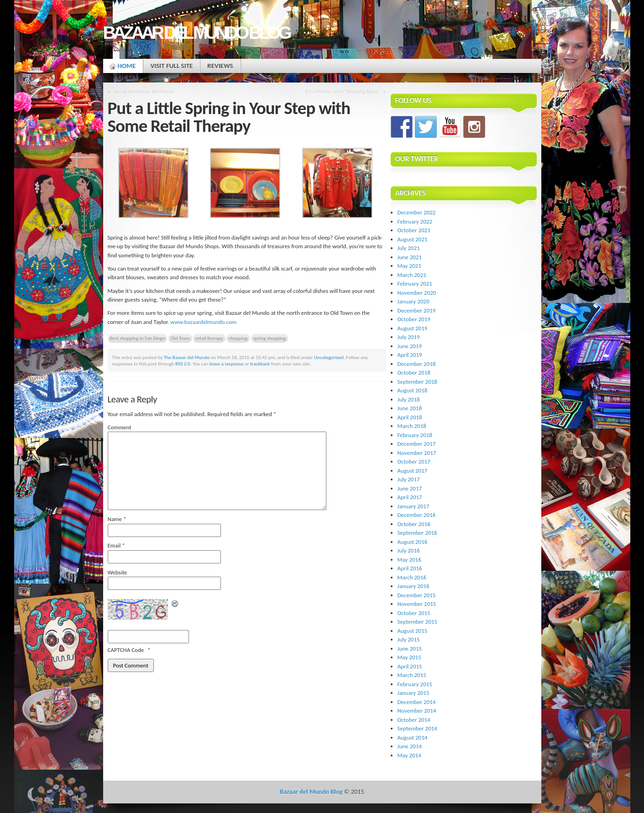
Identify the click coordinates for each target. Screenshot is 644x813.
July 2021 (409, 248)
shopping (238, 338)
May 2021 (409, 266)
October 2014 (414, 720)
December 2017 (417, 444)
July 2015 (409, 639)
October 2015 (414, 613)
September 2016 (417, 533)
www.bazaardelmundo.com (203, 322)
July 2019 (409, 337)
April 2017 (410, 497)
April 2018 (410, 417)
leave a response (227, 364)
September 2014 (417, 728)
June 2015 (410, 649)
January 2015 (414, 693)
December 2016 (417, 515)
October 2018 (414, 373)
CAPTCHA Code (126, 650)
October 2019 (414, 319)
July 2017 (409, 479)
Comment (120, 427)
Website (118, 572)
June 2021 (410, 257)
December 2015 (417, 595)
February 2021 (415, 284)
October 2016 (414, 524)
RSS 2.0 (183, 364)
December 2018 (417, 364)
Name (117, 519)
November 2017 (417, 453)
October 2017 (414, 461)
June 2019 (410, 346)
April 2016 (410, 568)
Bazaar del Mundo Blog (196, 33)
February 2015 (415, 684)
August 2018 (413, 390)
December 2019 (417, 310)
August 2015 (413, 631)
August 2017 (413, 471)
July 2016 (409, 550)
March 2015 (412, 675)
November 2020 (417, 293)
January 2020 (414, 301)
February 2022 (415, 221)
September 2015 (417, 622)
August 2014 (413, 737)
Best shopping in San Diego (138, 338)
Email (116, 545)
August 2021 (413, 239)
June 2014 (410, 746)
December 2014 (417, 702)
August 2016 (413, 542)
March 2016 (412, 577)
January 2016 (414, 586)
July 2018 (409, 399)
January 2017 (414, 506)
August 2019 (413, 328)
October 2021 (414, 230)
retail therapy (209, 338)
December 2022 (417, 212)
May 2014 (409, 755)
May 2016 (409, 560)
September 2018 (417, 382)
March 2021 (412, 275)
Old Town (180, 338)
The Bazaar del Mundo (187, 357)
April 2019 (410, 355)
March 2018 (412, 426)
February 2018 (415, 435)
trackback (260, 364)
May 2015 (409, 657)
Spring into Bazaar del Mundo (144, 91)
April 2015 (410, 666)
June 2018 (410, 408)
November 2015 (417, 604)
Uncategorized (329, 357)
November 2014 (417, 711)
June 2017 (410, 488)
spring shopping (270, 338)
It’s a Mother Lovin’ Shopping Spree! (343, 91)
